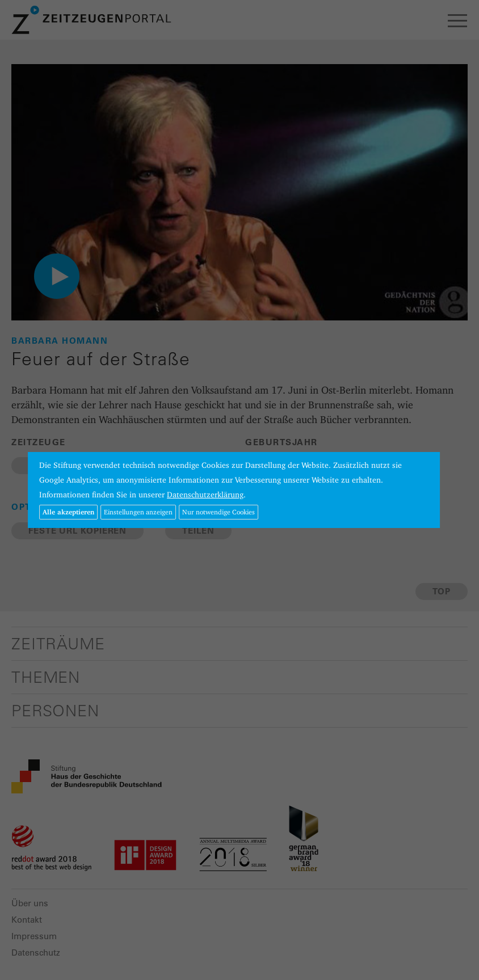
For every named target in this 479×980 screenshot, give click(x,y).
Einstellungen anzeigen (138, 512)
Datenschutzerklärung (205, 495)
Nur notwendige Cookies (219, 512)
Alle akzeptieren (68, 512)
